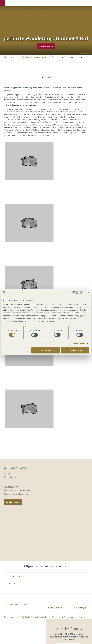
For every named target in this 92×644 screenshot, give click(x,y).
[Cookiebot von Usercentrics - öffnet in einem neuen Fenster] (73, 292)
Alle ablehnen (46, 350)
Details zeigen (79, 343)
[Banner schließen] (89, 292)
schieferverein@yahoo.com (19, 490)
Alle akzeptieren (75, 350)
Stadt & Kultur (44, 57)
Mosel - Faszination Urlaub (26, 57)
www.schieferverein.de (20, 494)
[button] (3, 3)
